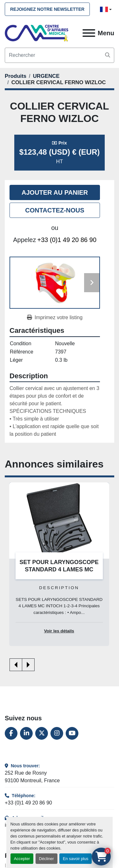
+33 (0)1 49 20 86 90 (67, 240)
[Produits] (16, 76)
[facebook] (11, 733)
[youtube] (72, 733)
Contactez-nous (55, 210)
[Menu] (89, 33)
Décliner (46, 859)
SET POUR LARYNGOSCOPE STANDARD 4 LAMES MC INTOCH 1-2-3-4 (59, 569)
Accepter (22, 859)
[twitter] (42, 733)
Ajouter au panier (55, 192)
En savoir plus (76, 859)
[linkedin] (26, 733)
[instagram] (57, 733)
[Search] (60, 55)
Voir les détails (59, 631)
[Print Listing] (55, 318)
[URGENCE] (46, 76)
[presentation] (16, 665)
